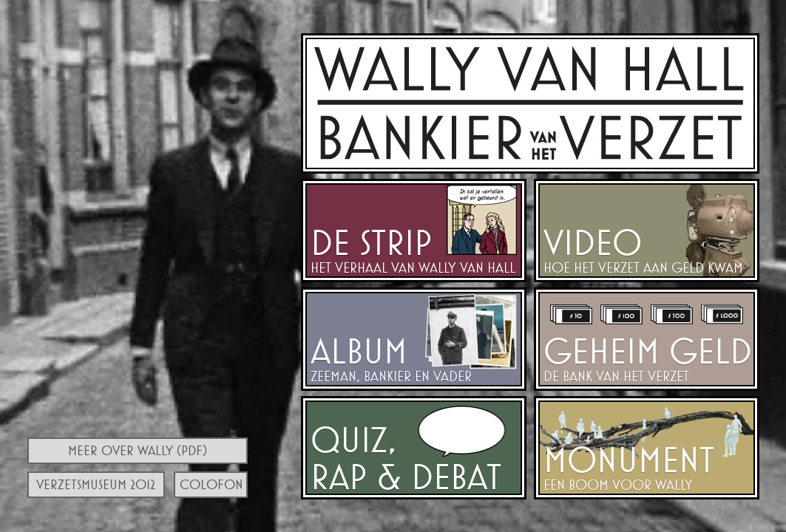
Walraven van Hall (530, 103)
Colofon (211, 484)
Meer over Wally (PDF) (138, 450)
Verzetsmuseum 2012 (96, 484)
